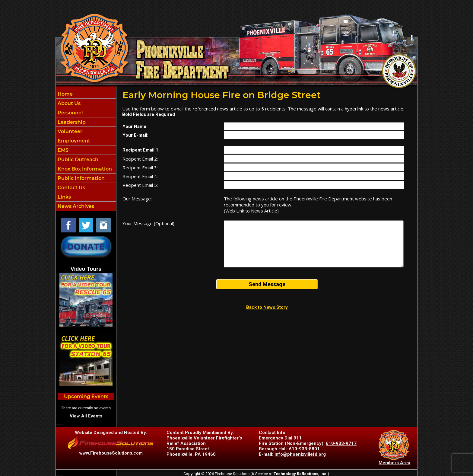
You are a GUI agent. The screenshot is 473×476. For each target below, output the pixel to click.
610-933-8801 (304, 449)
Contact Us (71, 188)
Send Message (267, 284)
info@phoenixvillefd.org (300, 454)
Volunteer (69, 131)
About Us (68, 103)
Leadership (71, 122)
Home (65, 94)
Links (64, 197)
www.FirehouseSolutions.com (111, 453)
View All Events (86, 416)
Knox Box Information (84, 169)
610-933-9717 (341, 443)
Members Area (394, 463)
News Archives (75, 206)
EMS (62, 150)
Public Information (81, 178)
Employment (73, 141)
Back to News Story (267, 307)
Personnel (70, 113)
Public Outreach (77, 160)
